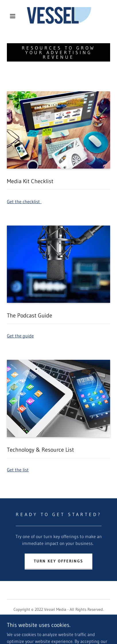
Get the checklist (24, 202)
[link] (59, 16)
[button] (13, 16)
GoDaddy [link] (69, 629)
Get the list (18, 470)
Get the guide (20, 336)
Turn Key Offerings (58, 561)
